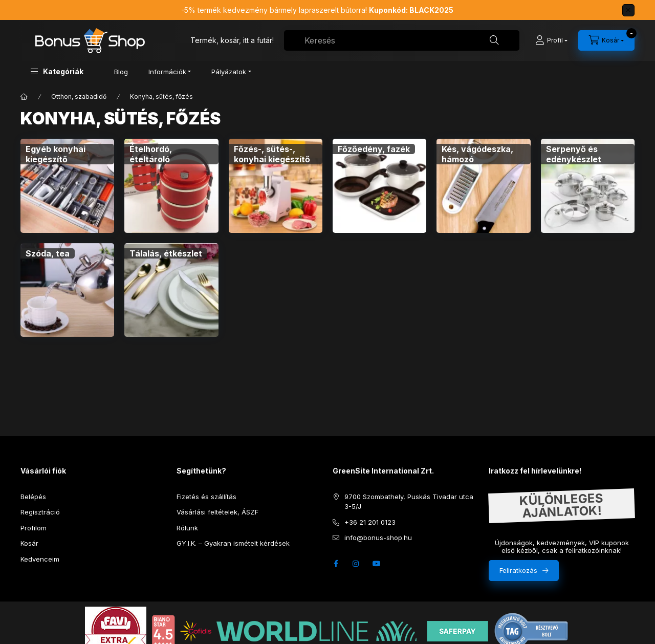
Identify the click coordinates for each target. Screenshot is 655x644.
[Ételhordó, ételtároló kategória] (171, 186)
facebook (336, 564)
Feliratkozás (518, 570)
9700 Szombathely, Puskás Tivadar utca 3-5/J (409, 502)
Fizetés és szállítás (206, 497)
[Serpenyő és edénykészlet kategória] (588, 186)
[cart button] (606, 40)
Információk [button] (167, 72)
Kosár (29, 543)
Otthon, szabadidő (79, 96)
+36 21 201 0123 (370, 522)
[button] (57, 71)
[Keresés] (494, 40)
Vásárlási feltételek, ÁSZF (217, 512)
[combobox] (402, 40)
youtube (377, 564)
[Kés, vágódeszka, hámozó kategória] (483, 186)
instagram (356, 564)
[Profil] (551, 40)
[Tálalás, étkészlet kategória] (171, 290)
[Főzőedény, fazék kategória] (379, 186)
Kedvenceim (40, 559)
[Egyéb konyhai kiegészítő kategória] (67, 186)
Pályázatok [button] (229, 72)
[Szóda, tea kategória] (67, 290)
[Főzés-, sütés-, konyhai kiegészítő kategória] (276, 186)
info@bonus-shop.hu (378, 538)
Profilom (34, 528)
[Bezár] (628, 10)
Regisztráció (40, 512)
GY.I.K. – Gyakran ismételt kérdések (233, 543)
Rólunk (187, 528)
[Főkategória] (24, 97)
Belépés (33, 497)
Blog (121, 72)
